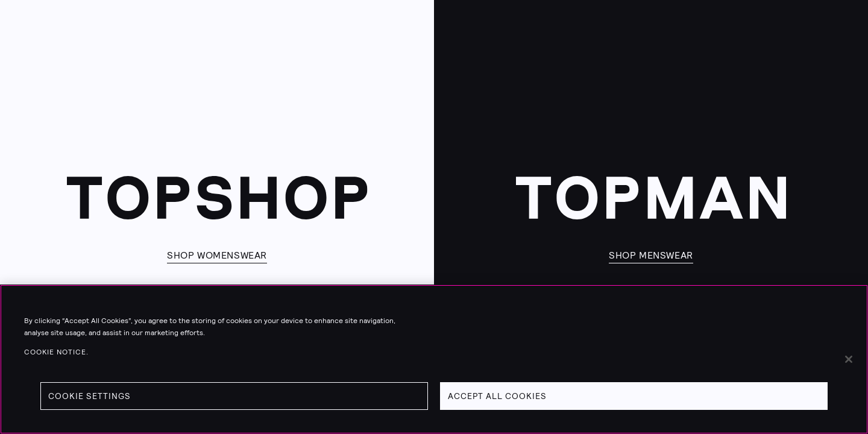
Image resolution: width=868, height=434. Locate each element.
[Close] (849, 359)
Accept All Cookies (497, 396)
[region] (434, 359)
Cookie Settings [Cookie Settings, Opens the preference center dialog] (90, 396)
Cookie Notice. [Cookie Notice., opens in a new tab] (56, 352)
